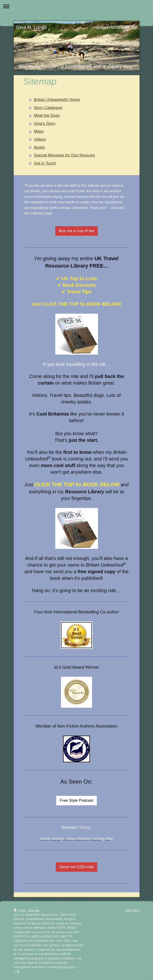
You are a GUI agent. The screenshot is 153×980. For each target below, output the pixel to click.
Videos (40, 139)
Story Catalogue (48, 108)
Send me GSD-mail (76, 867)
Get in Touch (45, 163)
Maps (39, 131)
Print (20, 910)
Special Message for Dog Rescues (64, 155)
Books (39, 147)
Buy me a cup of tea (76, 231)
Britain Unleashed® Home (57, 100)
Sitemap (33, 910)
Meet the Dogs (47, 115)
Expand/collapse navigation (76, 6)
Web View (132, 910)
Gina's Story (45, 124)
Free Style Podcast (77, 800)
